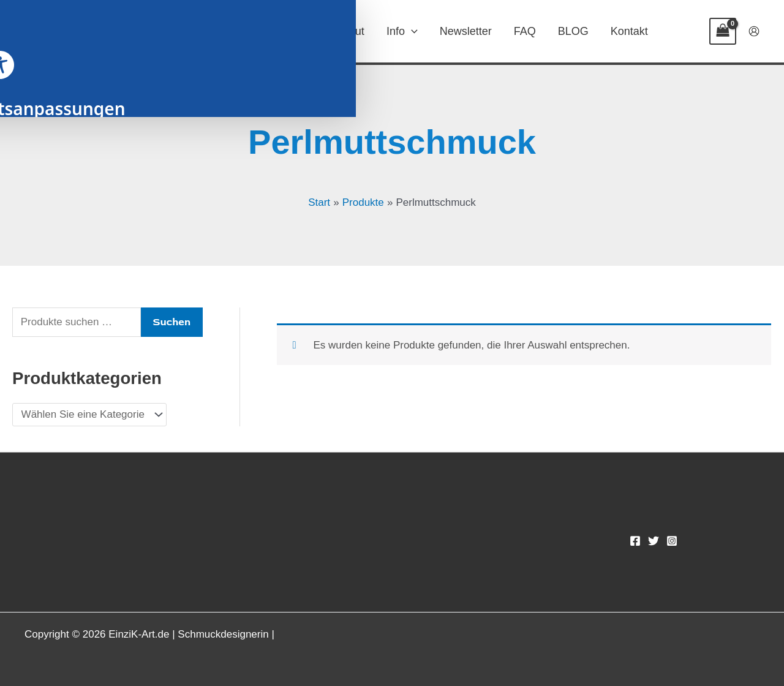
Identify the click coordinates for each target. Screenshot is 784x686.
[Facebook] (635, 541)
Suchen (172, 322)
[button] (307, 31)
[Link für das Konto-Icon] (754, 31)
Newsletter (466, 31)
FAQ (525, 31)
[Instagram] (672, 541)
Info (402, 31)
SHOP (292, 31)
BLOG (573, 31)
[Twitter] (654, 541)
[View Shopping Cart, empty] (723, 31)
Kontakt (629, 31)
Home (233, 31)
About (350, 31)
